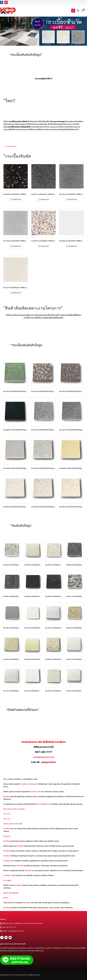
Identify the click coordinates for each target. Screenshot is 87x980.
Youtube (10, 938)
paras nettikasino (42, 804)
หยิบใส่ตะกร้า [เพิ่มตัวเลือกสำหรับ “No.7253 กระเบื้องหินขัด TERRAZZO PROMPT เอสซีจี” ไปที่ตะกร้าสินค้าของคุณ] (73, 200)
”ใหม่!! (9, 101)
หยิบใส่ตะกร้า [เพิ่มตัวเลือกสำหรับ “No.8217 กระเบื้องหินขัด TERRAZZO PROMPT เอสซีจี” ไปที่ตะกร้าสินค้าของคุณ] (45, 200)
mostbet (7, 856)
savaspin (7, 836)
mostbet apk (8, 861)
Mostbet (7, 796)
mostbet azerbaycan (29, 784)
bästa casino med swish (13, 824)
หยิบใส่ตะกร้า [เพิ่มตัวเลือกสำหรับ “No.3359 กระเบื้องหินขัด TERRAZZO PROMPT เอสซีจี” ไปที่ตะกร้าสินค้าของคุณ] (45, 246)
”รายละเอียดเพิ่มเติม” (11, 146)
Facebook (2, 938)
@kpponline (49, 762)
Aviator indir (35, 791)
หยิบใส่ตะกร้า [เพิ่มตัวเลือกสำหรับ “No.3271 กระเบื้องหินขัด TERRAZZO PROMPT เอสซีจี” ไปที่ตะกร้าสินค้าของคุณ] (17, 293)
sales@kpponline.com (44, 757)
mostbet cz (8, 875)
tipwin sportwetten (11, 893)
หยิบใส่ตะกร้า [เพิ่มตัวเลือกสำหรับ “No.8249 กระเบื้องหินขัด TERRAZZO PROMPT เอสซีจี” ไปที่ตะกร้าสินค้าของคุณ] (17, 200)
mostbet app (8, 828)
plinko (6, 898)
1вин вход (7, 814)
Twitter (6, 938)
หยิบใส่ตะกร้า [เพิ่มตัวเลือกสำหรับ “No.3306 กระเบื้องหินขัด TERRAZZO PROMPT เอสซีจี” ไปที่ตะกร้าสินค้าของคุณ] (73, 246)
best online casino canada (14, 809)
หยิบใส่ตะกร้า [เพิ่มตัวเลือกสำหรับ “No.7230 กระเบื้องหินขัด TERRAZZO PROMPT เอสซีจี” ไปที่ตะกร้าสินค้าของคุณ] (17, 246)
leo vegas (7, 880)
